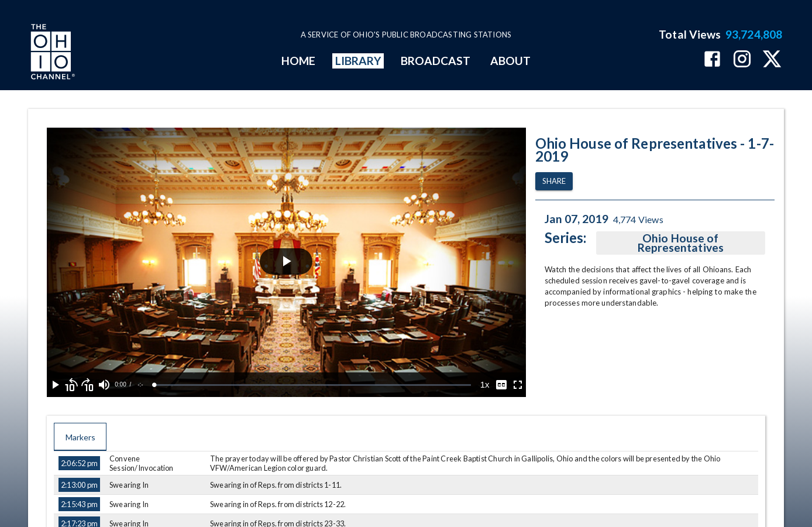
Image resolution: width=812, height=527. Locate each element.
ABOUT (510, 61)
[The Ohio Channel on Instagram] (742, 60)
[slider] (313, 385)
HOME (298, 61)
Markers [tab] (80, 437)
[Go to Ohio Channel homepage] (51, 53)
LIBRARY (358, 61)
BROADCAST (436, 61)
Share (554, 181)
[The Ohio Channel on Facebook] (712, 60)
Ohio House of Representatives (681, 243)
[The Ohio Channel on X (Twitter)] (772, 60)
